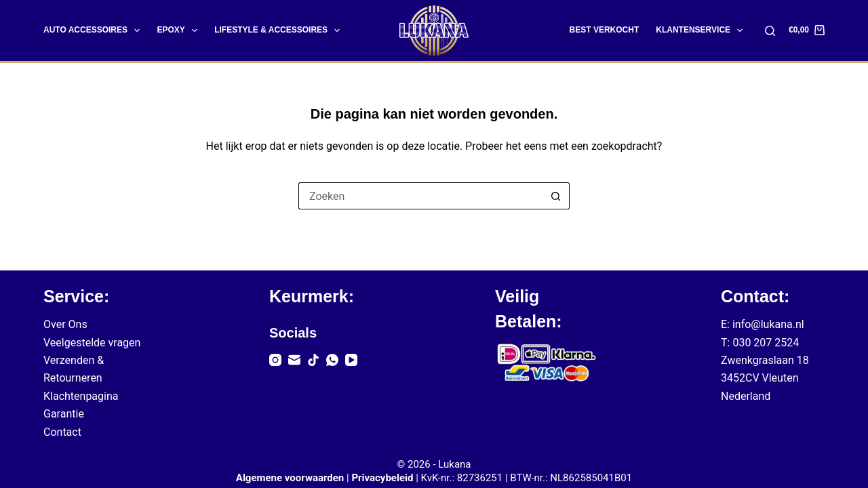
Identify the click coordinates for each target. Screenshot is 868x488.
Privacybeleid (382, 478)
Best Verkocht (605, 30)
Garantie (64, 414)
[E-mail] (294, 360)
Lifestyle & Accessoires (280, 30)
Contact (62, 432)
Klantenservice (702, 30)
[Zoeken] (770, 31)
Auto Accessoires (94, 30)
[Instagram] (275, 360)
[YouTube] (351, 360)
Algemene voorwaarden (290, 478)
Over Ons (65, 324)
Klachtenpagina (81, 396)
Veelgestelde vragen (92, 343)
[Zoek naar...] (420, 196)
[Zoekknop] (556, 196)
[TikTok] (313, 360)
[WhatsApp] (332, 360)
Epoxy (180, 30)
